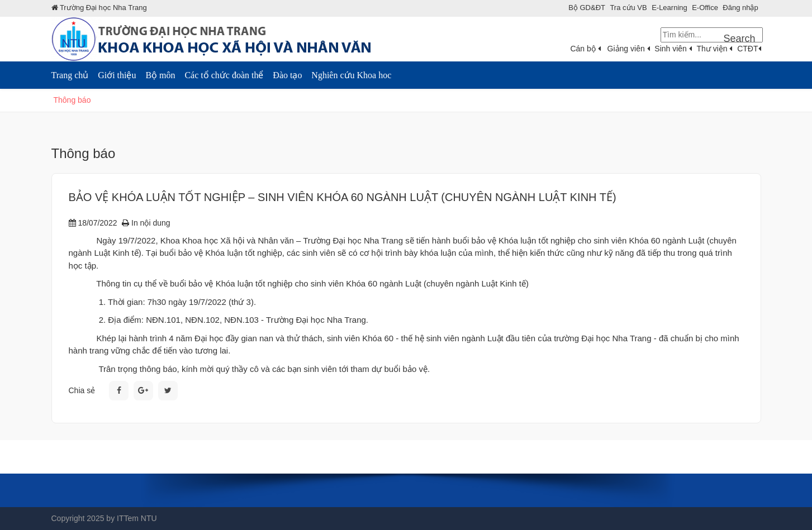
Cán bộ (585, 49)
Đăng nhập (740, 8)
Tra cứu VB (628, 8)
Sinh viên (673, 49)
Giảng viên (629, 49)
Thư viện (714, 49)
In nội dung (146, 223)
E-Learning (669, 8)
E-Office (705, 8)
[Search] (712, 35)
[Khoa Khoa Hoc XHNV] (219, 39)
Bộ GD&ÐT (587, 8)
